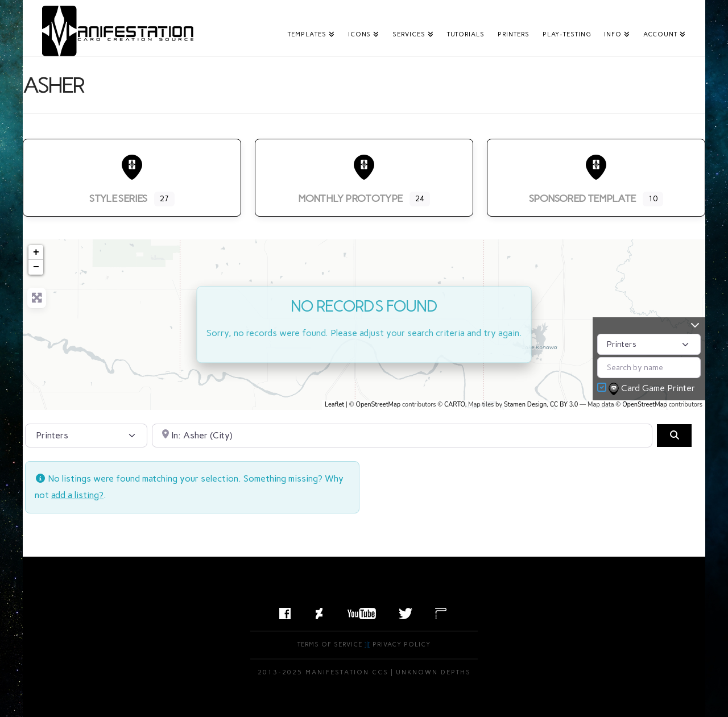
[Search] (674, 436)
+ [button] (36, 252)
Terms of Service (330, 645)
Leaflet (334, 405)
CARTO (455, 405)
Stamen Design (525, 405)
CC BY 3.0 (564, 405)
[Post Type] (649, 344)
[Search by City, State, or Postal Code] (402, 436)
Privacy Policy (402, 645)
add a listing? (77, 495)
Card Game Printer (653, 389)
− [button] (36, 267)
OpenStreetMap (379, 405)
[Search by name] (649, 368)
